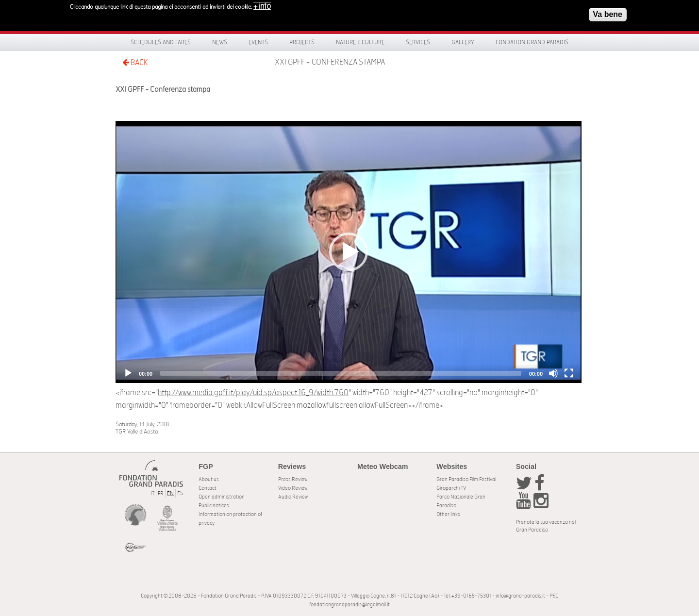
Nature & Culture (360, 42)
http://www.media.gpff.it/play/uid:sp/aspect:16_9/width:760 (253, 393)
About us (209, 479)
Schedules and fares (161, 42)
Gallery (463, 42)
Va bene (608, 13)
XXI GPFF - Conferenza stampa (330, 62)
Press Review (293, 479)
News (220, 42)
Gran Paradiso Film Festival (466, 479)
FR (161, 493)
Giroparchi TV (451, 488)
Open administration (222, 497)
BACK (135, 62)
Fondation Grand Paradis (532, 42)
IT (152, 493)
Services (418, 42)
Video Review (293, 488)
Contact (208, 488)
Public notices (214, 506)
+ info (262, 5)
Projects (302, 42)
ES (180, 493)
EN (170, 493)
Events (258, 42)
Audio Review (293, 497)
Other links (448, 514)
